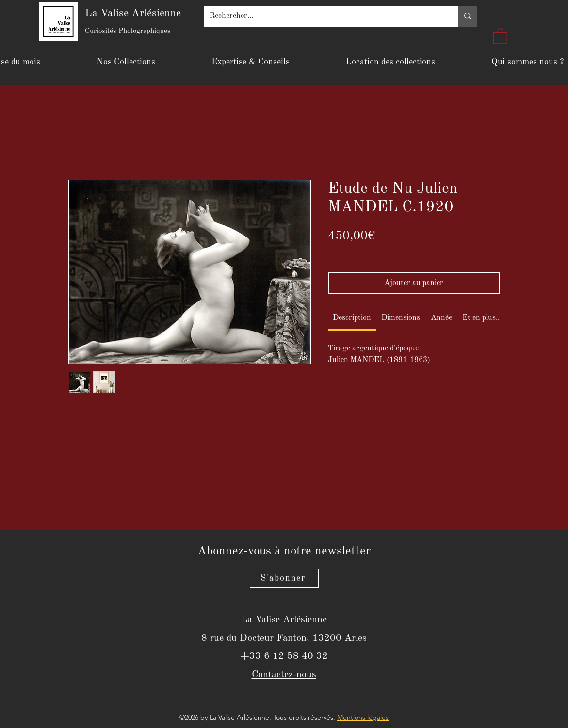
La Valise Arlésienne (133, 13)
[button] (500, 36)
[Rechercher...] (324, 16)
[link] (352, 318)
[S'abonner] (284, 578)
